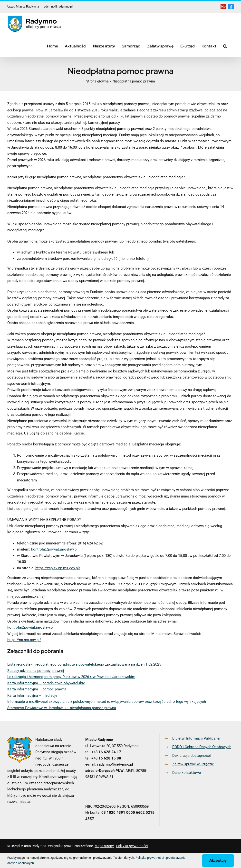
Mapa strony (104, 846)
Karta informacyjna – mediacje (32, 696)
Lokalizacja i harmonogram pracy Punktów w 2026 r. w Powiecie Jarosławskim (71, 677)
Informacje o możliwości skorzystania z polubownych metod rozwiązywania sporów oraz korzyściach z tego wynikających (107, 702)
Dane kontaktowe (187, 773)
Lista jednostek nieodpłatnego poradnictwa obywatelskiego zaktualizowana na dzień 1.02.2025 (84, 664)
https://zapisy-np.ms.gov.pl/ (58, 568)
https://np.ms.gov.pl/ (24, 640)
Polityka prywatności (132, 846)
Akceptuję (218, 860)
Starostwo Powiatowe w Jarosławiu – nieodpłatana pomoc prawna (62, 708)
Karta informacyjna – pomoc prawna (37, 689)
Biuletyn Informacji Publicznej (196, 738)
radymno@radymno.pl (58, 6)
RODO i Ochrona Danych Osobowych (202, 747)
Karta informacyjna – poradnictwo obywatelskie (46, 683)
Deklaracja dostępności (192, 756)
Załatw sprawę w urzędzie (193, 764)
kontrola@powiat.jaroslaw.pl (54, 549)
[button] (225, 46)
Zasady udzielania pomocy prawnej (36, 671)
